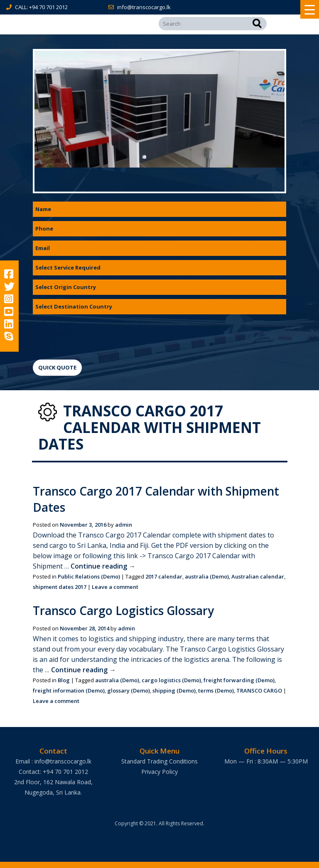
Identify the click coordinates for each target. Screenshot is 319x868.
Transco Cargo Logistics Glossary (124, 610)
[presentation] (96, 335)
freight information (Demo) (69, 691)
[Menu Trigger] (310, 9)
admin (124, 525)
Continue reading (103, 566)
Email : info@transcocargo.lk (53, 761)
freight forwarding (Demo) (239, 680)
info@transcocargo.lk (144, 7)
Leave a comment (115, 587)
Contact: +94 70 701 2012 (53, 772)
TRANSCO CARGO (259, 691)
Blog (64, 680)
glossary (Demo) (129, 691)
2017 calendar (164, 576)
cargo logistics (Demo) (171, 680)
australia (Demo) (207, 576)
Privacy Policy (159, 772)
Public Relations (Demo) (89, 576)
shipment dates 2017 (60, 587)
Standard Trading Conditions (159, 761)
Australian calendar (258, 576)
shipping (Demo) (174, 691)
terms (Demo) (216, 691)
